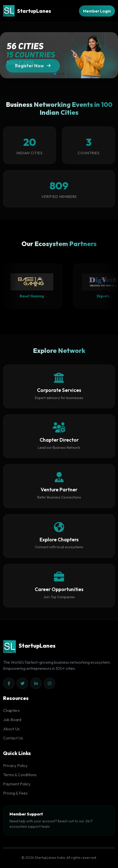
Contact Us (13, 738)
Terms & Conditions (20, 775)
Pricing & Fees (15, 793)
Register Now (33, 68)
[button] (55, 74)
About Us (11, 729)
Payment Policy (17, 784)
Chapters (11, 710)
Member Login (97, 11)
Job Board (12, 720)
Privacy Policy (15, 765)
